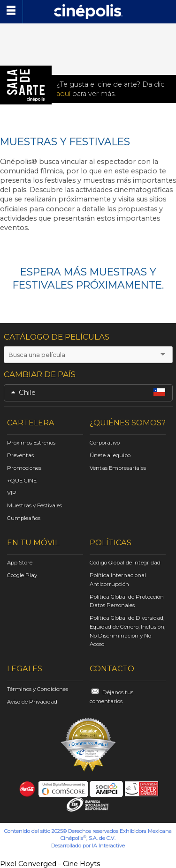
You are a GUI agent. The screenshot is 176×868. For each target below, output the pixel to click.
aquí (63, 94)
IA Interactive (108, 846)
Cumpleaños (24, 518)
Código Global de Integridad (125, 563)
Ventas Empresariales (118, 468)
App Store (20, 563)
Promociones (24, 468)
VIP (12, 493)
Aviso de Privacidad (32, 702)
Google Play (22, 575)
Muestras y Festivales (34, 505)
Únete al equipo (110, 455)
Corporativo (105, 443)
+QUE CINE (22, 481)
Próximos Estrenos (31, 443)
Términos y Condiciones (38, 689)
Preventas (20, 455)
